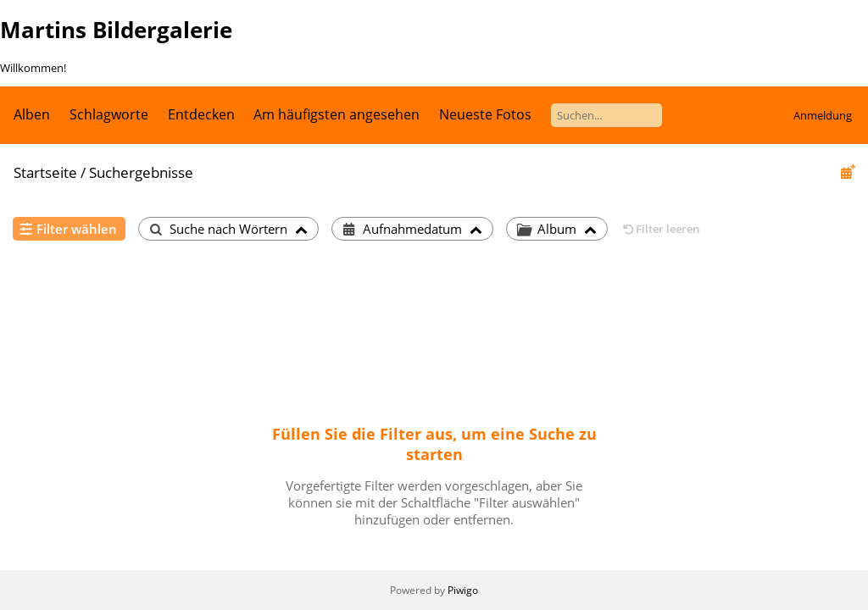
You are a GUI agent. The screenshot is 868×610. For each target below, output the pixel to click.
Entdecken (201, 114)
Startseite (45, 172)
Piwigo (463, 590)
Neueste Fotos (485, 114)
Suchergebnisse (141, 172)
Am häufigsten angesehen (337, 114)
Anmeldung (823, 115)
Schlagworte (109, 114)
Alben (32, 114)
